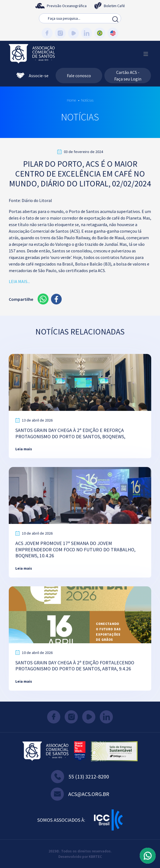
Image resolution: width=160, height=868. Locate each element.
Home (71, 100)
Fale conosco (79, 76)
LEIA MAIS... (19, 281)
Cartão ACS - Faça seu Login (128, 76)
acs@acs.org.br (80, 794)
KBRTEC (95, 857)
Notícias (87, 100)
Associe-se (32, 76)
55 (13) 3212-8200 (80, 777)
